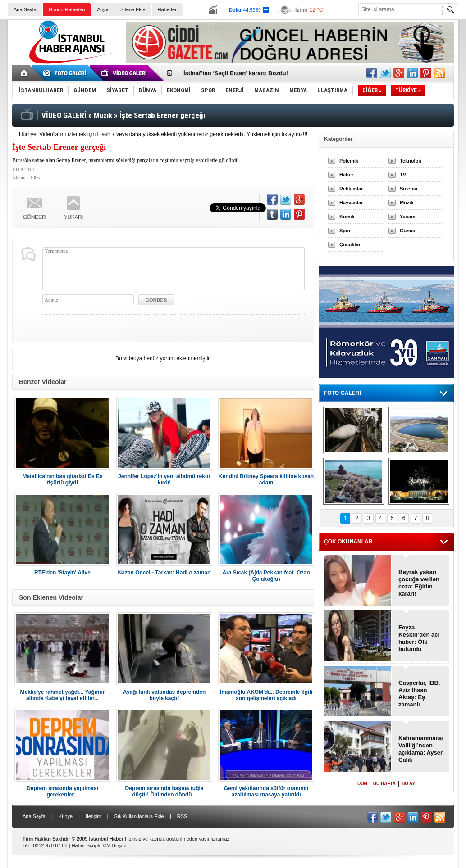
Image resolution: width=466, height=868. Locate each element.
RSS (182, 816)
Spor (345, 231)
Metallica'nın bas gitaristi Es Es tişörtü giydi (62, 479)
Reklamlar (351, 189)
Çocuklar (350, 244)
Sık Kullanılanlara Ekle (139, 816)
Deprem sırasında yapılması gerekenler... (62, 791)
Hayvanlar (351, 203)
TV (403, 175)
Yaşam (408, 217)
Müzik (407, 203)
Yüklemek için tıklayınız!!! (277, 134)
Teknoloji (410, 161)
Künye (66, 816)
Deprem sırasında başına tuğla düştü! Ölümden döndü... (164, 791)
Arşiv (102, 9)
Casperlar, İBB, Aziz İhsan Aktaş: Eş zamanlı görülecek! (419, 694)
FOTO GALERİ (343, 393)
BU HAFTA (384, 784)
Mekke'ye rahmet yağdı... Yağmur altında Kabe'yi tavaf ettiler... (62, 695)
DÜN (362, 784)
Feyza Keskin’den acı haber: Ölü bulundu (419, 638)
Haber (346, 175)
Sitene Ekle (133, 9)
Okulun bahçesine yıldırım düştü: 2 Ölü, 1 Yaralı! (251, 73)
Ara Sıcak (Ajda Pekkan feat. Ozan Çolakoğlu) (266, 576)
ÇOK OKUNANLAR (348, 542)
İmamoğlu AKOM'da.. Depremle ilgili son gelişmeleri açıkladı (266, 695)
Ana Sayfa (25, 9)
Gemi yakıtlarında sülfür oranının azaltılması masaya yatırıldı (266, 791)
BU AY (408, 784)
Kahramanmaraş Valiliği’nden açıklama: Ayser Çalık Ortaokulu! (421, 749)
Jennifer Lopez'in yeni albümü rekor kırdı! (164, 479)
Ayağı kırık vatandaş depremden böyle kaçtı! (164, 695)
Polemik (349, 161)
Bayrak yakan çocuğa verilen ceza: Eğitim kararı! (419, 583)
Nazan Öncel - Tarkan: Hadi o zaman (164, 573)
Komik (347, 217)
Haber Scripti (86, 845)
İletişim (93, 816)
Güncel (408, 231)
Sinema (409, 189)
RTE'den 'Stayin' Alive (62, 573)
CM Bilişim (114, 845)
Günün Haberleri (67, 9)
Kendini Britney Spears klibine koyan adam (266, 479)
